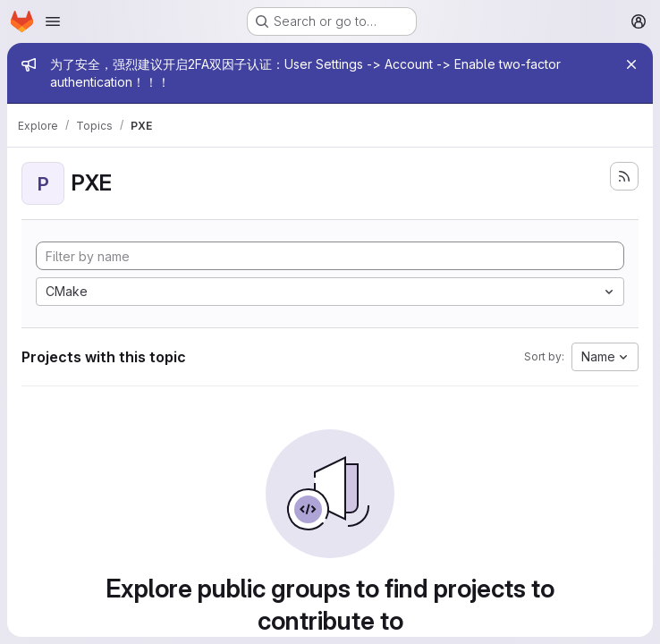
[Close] (631, 64)
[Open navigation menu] (53, 21)
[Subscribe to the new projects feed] (624, 176)
